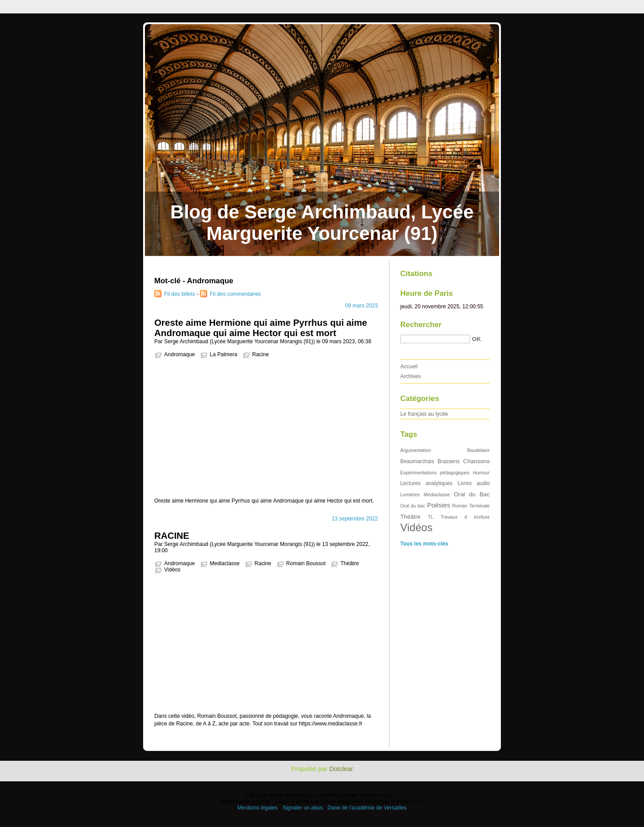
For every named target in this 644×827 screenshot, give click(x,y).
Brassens (449, 461)
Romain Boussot (306, 563)
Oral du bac (413, 506)
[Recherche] (435, 339)
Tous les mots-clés (424, 544)
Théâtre (350, 563)
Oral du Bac (472, 494)
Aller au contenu (534, 6)
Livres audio (474, 483)
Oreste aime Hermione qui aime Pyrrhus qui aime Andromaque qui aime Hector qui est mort (261, 328)
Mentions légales (258, 808)
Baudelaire (479, 450)
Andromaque (180, 354)
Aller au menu (574, 6)
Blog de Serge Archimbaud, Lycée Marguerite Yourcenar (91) (322, 223)
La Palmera (223, 354)
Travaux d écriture (465, 517)
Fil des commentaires (235, 294)
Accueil (409, 367)
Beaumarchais (417, 461)
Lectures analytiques (426, 483)
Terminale (479, 506)
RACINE (172, 536)
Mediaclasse (225, 563)
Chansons (477, 461)
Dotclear (341, 769)
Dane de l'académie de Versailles (367, 808)
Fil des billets (180, 294)
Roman (460, 506)
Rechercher (421, 325)
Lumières (410, 494)
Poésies (439, 505)
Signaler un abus (302, 808)
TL (431, 517)
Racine (261, 354)
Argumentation (416, 450)
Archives (411, 376)
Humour (481, 473)
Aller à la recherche (618, 6)
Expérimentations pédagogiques (435, 473)
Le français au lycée (424, 414)
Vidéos (172, 570)
